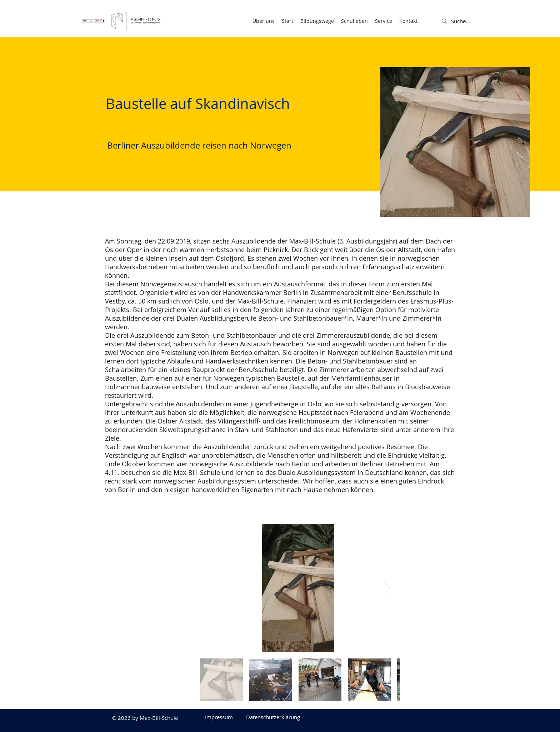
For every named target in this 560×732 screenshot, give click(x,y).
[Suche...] (469, 21)
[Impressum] (219, 717)
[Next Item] (387, 588)
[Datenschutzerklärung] (273, 717)
